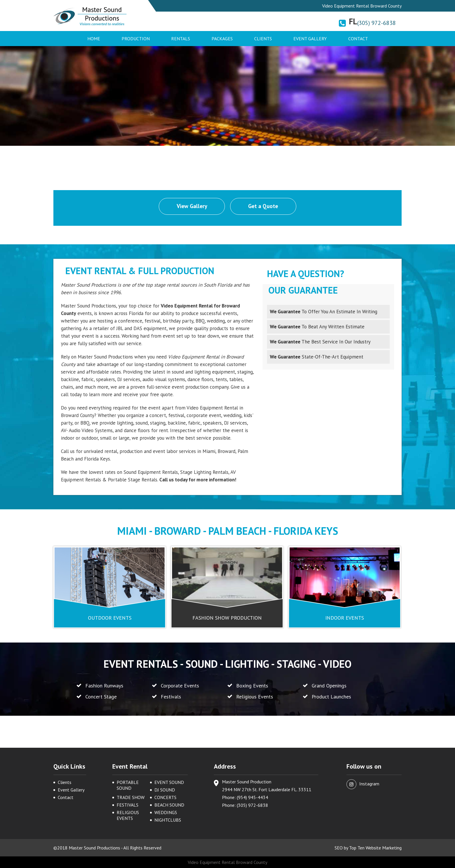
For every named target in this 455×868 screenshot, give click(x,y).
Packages (222, 39)
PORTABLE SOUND (128, 785)
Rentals (181, 39)
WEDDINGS (166, 812)
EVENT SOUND (169, 782)
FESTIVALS (128, 805)
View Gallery (192, 206)
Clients (263, 39)
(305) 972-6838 (377, 23)
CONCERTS (165, 797)
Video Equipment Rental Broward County (228, 862)
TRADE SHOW (131, 797)
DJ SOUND (165, 790)
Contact (358, 39)
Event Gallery (310, 39)
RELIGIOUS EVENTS (128, 815)
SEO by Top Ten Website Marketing (368, 848)
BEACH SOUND (169, 805)
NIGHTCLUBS (168, 820)
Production (136, 39)
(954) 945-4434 (252, 797)
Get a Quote (263, 206)
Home (94, 39)
